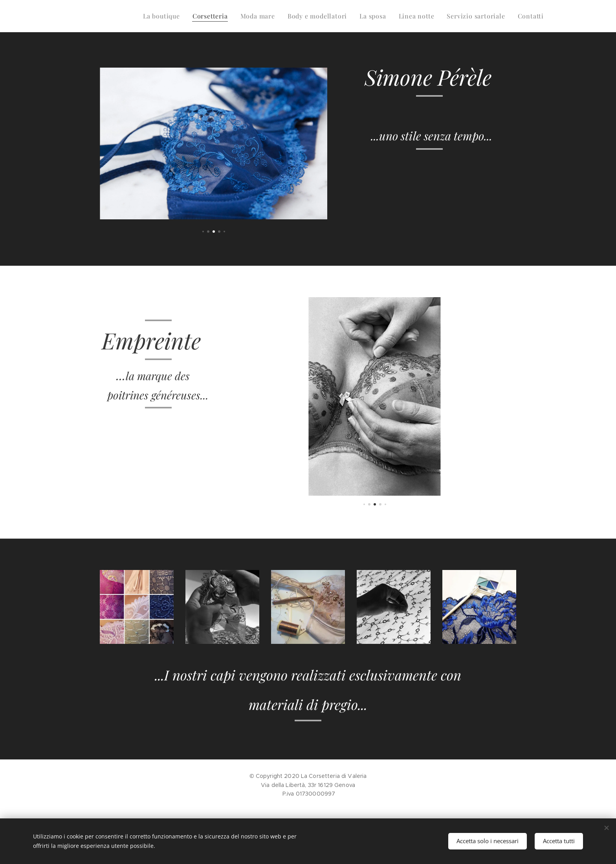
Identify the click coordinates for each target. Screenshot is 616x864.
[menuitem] (164, 16)
